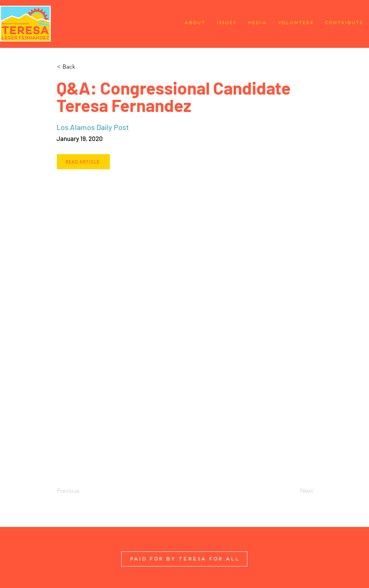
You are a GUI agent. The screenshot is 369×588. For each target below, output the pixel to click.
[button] (82, 67)
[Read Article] (83, 162)
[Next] (294, 491)
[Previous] (82, 491)
